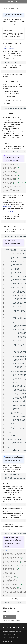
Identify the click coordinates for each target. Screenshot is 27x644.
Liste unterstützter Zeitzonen (10, 212)
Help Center (18, 632)
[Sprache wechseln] (20, 2)
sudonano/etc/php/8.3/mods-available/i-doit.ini (15, 152)
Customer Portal (12, 633)
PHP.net (14, 160)
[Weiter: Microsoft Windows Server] (15, 627)
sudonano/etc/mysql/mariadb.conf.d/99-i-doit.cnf (15, 533)
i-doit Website (6, 632)
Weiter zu (9, 617)
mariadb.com (19, 545)
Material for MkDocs (11, 636)
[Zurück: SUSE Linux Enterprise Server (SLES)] (3, 627)
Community (5, 633)
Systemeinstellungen (8, 206)
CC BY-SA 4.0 (16, 639)
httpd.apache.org (16, 245)
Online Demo (12, 632)
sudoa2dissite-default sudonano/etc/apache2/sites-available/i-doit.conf (15, 236)
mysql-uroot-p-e (15, 521)
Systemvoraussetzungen (9, 49)
